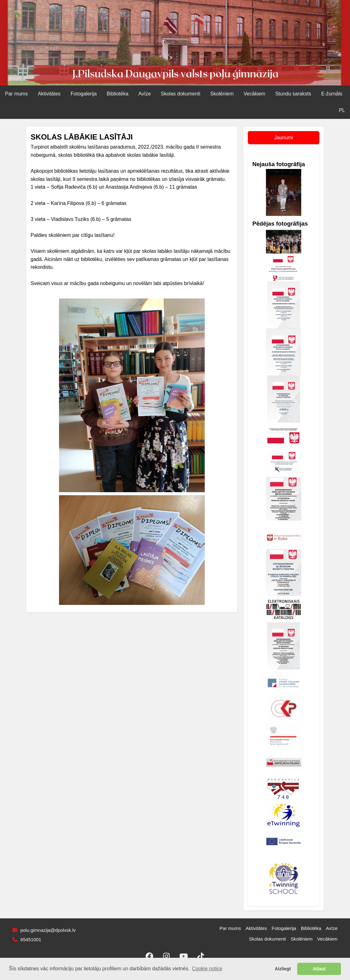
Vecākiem (255, 94)
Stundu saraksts (293, 94)
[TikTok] (201, 956)
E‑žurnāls (332, 94)
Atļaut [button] (319, 969)
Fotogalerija (84, 94)
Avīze (145, 94)
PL (342, 110)
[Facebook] (149, 956)
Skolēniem (222, 94)
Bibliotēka (117, 94)
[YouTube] (184, 956)
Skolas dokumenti (181, 94)
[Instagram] (167, 956)
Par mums (16, 94)
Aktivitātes (49, 94)
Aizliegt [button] (283, 969)
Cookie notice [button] (207, 969)
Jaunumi (283, 138)
